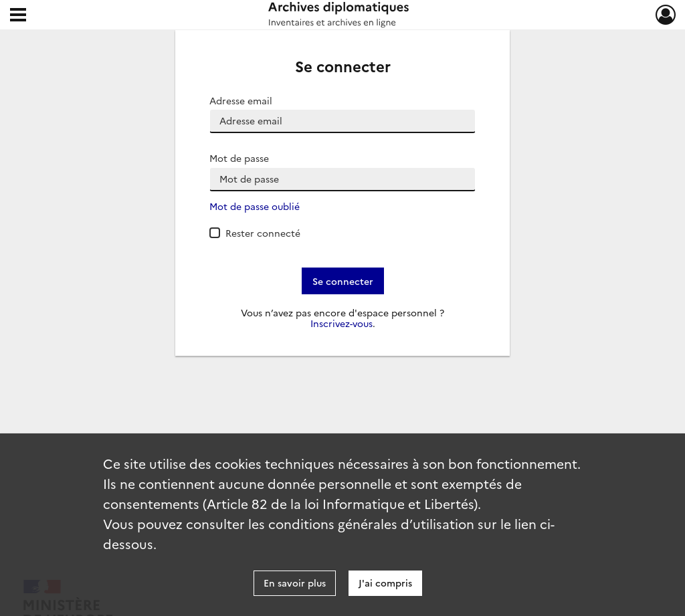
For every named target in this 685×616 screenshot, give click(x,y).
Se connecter (343, 281)
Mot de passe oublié (255, 206)
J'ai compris (385, 583)
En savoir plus (295, 583)
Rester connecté (263, 233)
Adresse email (241, 101)
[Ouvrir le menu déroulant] (18, 16)
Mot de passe (239, 158)
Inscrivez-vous (341, 323)
